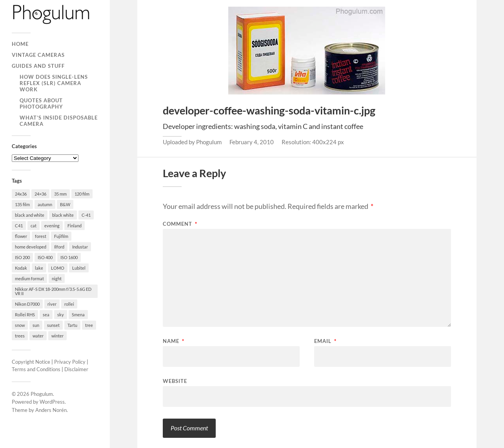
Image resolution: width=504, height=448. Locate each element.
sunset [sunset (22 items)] (53, 325)
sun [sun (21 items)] (36, 325)
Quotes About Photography (41, 103)
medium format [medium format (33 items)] (29, 278)
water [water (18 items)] (38, 336)
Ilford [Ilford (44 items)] (59, 247)
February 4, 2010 (252, 142)
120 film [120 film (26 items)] (82, 194)
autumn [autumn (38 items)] (45, 204)
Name (174, 341)
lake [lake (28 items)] (39, 268)
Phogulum (42, 394)
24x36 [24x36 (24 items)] (21, 194)
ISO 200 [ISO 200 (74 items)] (22, 257)
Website (175, 381)
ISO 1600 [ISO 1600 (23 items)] (69, 257)
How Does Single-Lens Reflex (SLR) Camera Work (54, 83)
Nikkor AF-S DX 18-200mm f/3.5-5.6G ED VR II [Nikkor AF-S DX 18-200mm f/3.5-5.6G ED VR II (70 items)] (53, 291)
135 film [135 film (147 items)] (22, 204)
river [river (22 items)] (52, 304)
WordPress (52, 402)
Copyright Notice (31, 362)
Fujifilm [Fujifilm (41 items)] (61, 236)
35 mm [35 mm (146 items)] (60, 194)
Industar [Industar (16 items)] (80, 247)
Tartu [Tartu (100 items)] (72, 325)
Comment (180, 224)
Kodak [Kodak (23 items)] (21, 268)
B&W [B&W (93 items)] (65, 204)
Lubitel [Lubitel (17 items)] (79, 268)
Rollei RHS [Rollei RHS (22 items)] (25, 315)
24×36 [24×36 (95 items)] (40, 194)
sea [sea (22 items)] (46, 315)
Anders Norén (51, 410)
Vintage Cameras (38, 55)
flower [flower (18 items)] (21, 236)
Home (20, 44)
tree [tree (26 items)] (89, 325)
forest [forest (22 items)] (41, 236)
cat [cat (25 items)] (34, 226)
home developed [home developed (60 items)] (31, 247)
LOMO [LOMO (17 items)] (58, 268)
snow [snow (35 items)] (20, 325)
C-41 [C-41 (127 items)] (86, 215)
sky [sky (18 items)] (61, 315)
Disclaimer (76, 369)
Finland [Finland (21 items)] (75, 226)
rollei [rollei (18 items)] (69, 304)
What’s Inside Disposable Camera (59, 121)
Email (325, 341)
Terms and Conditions (36, 369)
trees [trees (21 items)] (20, 336)
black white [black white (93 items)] (63, 215)
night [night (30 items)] (57, 278)
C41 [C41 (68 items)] (19, 226)
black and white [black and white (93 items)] (30, 215)
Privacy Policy (70, 362)
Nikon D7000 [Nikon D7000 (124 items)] (27, 304)
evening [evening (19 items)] (52, 226)
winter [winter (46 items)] (57, 336)
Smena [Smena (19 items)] (78, 315)
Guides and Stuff (38, 66)
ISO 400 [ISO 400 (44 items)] (45, 257)
